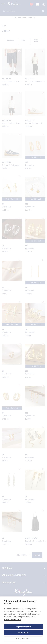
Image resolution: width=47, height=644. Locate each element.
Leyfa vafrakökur (23, 627)
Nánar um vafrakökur (13, 620)
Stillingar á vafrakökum (24, 639)
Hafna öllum (23, 633)
